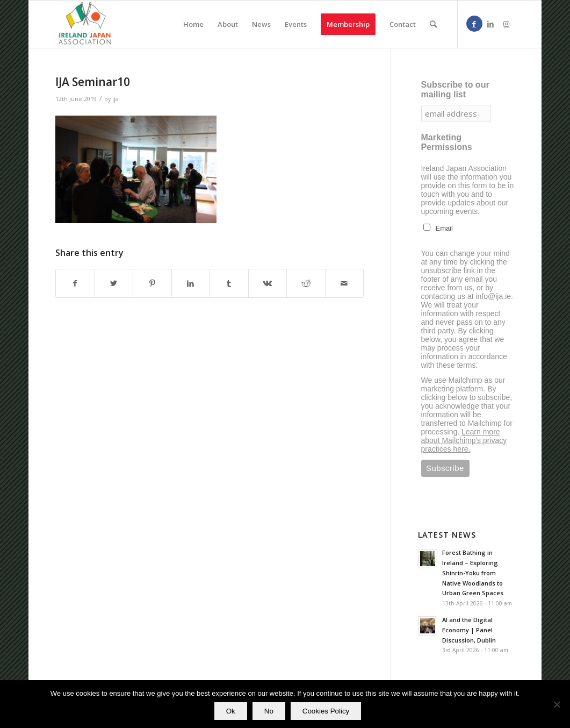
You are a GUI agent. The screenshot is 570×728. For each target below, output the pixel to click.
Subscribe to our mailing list (455, 90)
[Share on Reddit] (306, 283)
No (269, 711)
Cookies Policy (326, 711)
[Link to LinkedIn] (490, 24)
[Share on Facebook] (75, 283)
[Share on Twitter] (114, 283)
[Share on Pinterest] (152, 283)
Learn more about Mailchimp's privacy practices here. (464, 440)
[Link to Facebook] (474, 24)
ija (116, 99)
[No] (557, 704)
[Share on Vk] (268, 283)
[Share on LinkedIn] (191, 283)
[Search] (433, 24)
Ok (231, 711)
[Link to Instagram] (507, 24)
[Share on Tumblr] (229, 283)
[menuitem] (193, 24)
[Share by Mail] (345, 283)
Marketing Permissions (447, 142)
